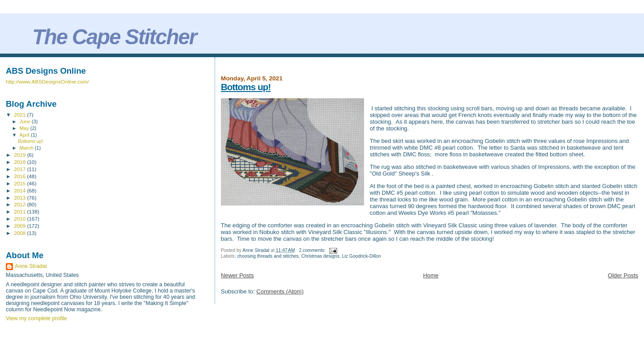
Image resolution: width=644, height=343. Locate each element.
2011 (20, 211)
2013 (20, 198)
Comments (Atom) (280, 291)
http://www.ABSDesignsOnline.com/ (47, 82)
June (26, 121)
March (27, 148)
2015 (20, 183)
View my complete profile (36, 318)
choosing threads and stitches (268, 256)
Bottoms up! (246, 87)
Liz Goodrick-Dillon (362, 256)
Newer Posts (237, 275)
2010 (20, 219)
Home (431, 275)
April (25, 135)
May (25, 128)
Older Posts (623, 275)
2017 (20, 169)
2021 (20, 115)
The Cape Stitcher (114, 37)
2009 (20, 226)
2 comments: (313, 250)
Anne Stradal (31, 266)
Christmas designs (320, 256)
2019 (20, 155)
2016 (20, 176)
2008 (20, 233)
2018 (20, 162)
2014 (20, 190)
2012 (20, 204)
